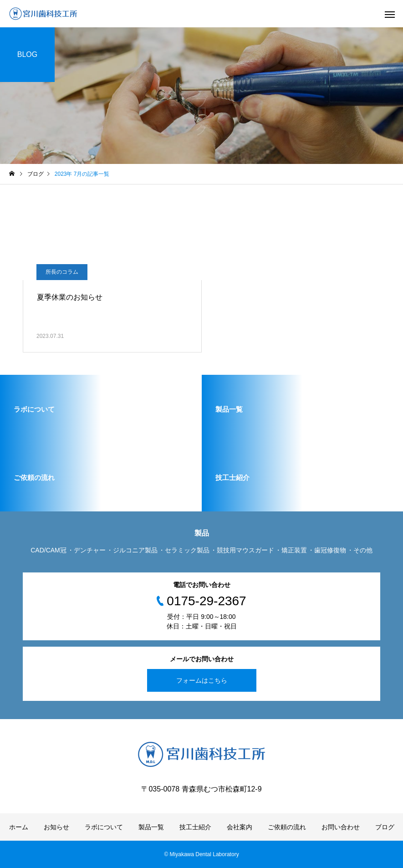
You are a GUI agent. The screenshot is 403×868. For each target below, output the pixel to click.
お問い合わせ (341, 827)
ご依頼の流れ (287, 827)
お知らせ (56, 827)
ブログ (385, 827)
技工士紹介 (195, 827)
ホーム (19, 827)
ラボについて (104, 827)
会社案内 (240, 827)
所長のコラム (62, 272)
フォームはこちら (202, 680)
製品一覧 (151, 827)
